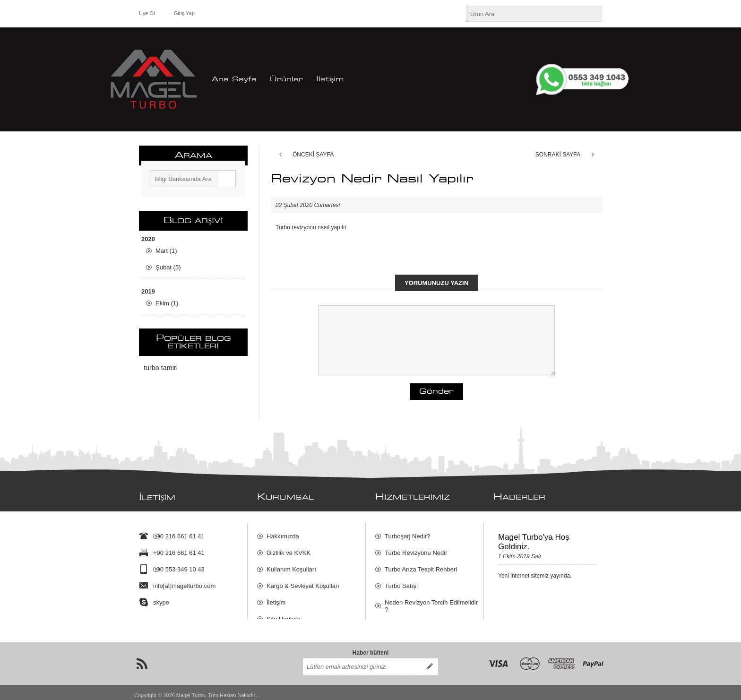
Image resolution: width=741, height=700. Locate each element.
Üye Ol (147, 13)
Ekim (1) (167, 303)
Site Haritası (283, 614)
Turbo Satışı (401, 581)
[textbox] (526, 14)
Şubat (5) (168, 267)
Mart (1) (166, 251)
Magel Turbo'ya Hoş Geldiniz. (534, 537)
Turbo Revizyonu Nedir (416, 548)
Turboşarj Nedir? (407, 531)
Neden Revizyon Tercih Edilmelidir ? (431, 601)
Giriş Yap (184, 13)
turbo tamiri (161, 368)
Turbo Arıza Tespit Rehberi (421, 565)
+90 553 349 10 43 (179, 565)
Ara (227, 179)
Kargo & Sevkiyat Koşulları (303, 581)
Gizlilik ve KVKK (289, 548)
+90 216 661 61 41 (179, 531)
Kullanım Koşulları (291, 565)
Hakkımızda (283, 531)
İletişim (276, 598)
